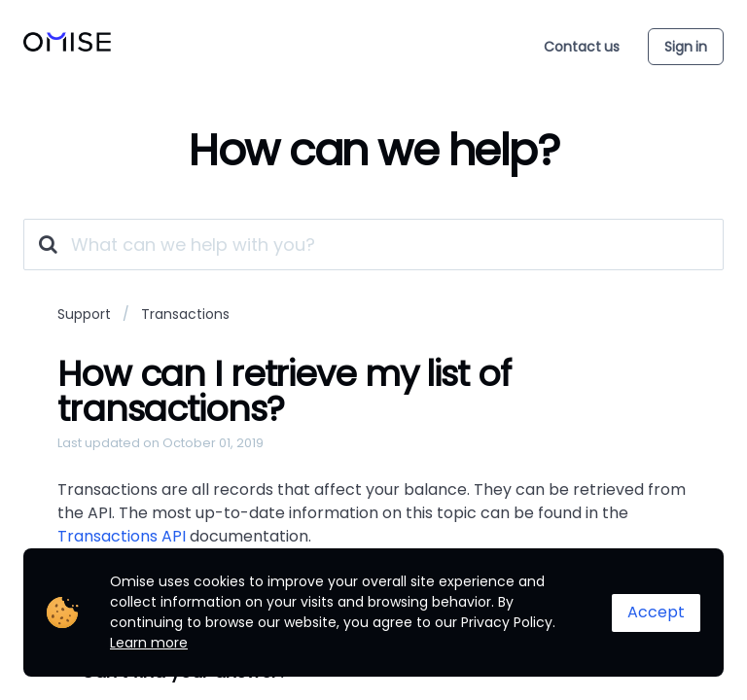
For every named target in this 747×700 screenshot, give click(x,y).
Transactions (185, 314)
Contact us (582, 47)
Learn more (149, 643)
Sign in (686, 47)
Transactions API (122, 536)
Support (84, 314)
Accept (656, 612)
